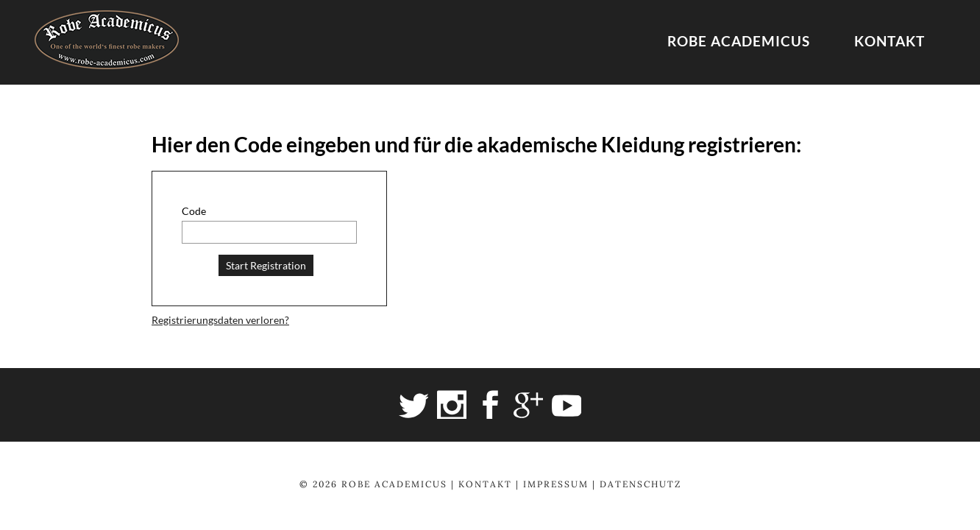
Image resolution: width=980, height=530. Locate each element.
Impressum (556, 484)
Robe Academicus (739, 41)
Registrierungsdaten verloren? (220, 320)
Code (194, 211)
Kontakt (890, 41)
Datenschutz (640, 484)
